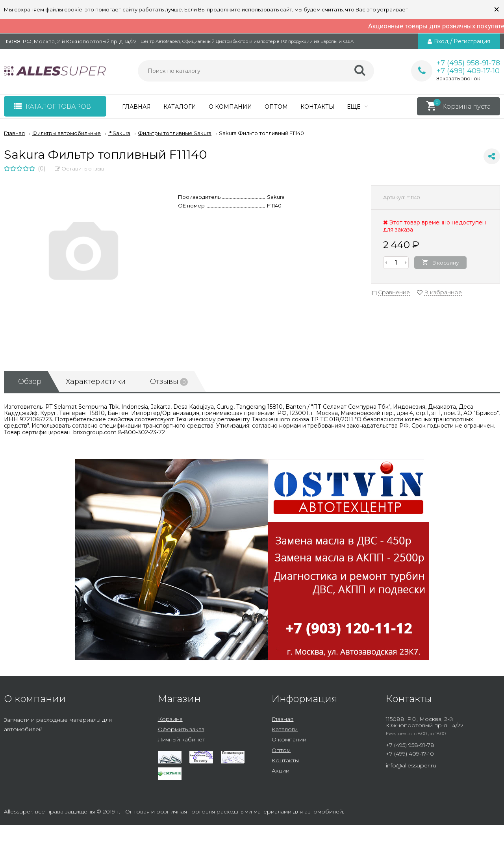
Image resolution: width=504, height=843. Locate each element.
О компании (230, 107)
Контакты (317, 107)
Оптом (276, 107)
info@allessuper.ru (411, 765)
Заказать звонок (458, 78)
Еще (357, 107)
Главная (136, 107)
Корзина (170, 719)
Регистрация (472, 41)
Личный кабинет (182, 739)
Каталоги (180, 107)
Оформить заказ (181, 729)
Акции (281, 771)
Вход (441, 41)
